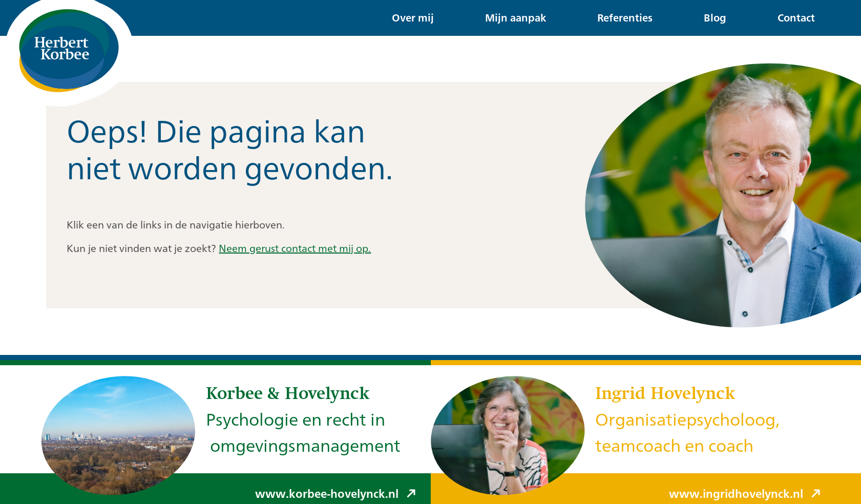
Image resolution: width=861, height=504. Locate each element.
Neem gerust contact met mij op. (295, 248)
